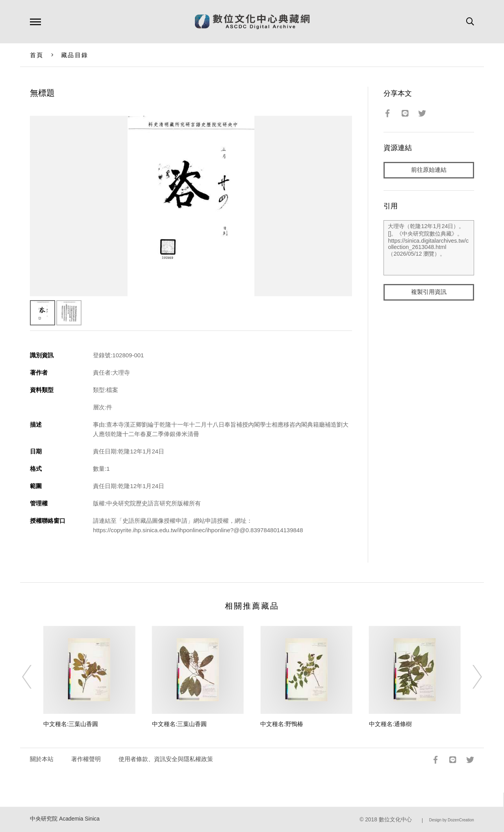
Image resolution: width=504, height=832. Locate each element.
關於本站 (42, 759)
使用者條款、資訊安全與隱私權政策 (166, 759)
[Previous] (34, 677)
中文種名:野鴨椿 (282, 724)
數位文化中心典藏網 (252, 22)
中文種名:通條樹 (390, 724)
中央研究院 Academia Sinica (65, 819)
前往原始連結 (429, 170)
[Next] (470, 677)
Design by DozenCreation (452, 820)
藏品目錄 (75, 55)
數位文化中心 (395, 820)
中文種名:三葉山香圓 (71, 724)
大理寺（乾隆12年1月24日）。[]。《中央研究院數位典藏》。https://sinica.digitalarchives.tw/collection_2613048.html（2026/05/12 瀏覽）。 (429, 248)
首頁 (37, 55)
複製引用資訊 (429, 292)
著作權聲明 (86, 759)
